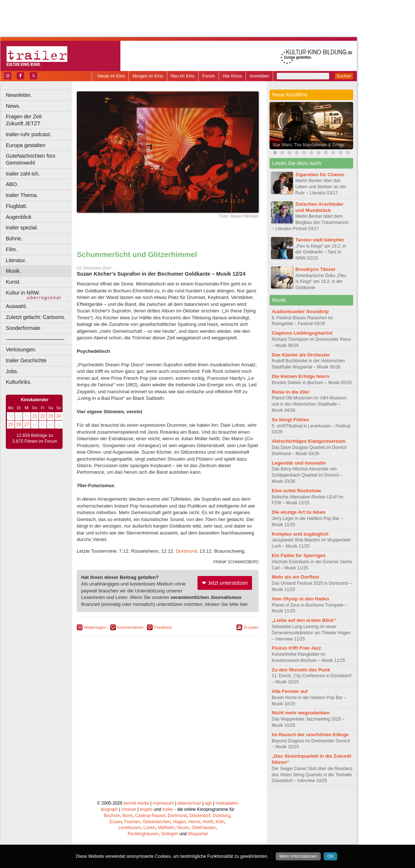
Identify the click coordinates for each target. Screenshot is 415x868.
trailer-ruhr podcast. (29, 134)
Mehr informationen (298, 856)
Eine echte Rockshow (296, 491)
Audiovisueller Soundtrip (300, 311)
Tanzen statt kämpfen (320, 240)
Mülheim (166, 828)
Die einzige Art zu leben (299, 512)
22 (43, 416)
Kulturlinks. (19, 382)
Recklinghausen (143, 834)
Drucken (251, 627)
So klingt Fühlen (290, 420)
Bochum (112, 816)
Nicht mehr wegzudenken (301, 713)
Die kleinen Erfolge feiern (300, 376)
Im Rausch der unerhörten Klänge (310, 735)
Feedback (163, 627)
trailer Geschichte (26, 360)
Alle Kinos (232, 76)
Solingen (170, 834)
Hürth (208, 822)
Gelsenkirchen (157, 822)
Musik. (13, 271)
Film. (11, 249)
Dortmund (186, 551)
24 (59, 416)
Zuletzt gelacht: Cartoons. (36, 317)
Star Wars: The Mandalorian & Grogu (308, 145)
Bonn (128, 816)
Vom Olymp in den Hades (300, 599)
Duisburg (222, 816)
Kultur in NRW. (23, 293)
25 (11, 425)
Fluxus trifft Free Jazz (296, 648)
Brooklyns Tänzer (316, 269)
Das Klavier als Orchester (301, 355)
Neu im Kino (183, 76)
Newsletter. (19, 95)
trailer (168, 809)
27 (27, 425)
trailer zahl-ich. (23, 174)
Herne (194, 822)
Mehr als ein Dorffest (295, 577)
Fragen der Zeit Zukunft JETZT (39, 120)
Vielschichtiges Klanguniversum (309, 441)
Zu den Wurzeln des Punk (301, 670)
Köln (220, 822)
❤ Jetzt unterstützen (225, 583)
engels (146, 809)
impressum (163, 803)
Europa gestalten (26, 145)
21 (35, 416)
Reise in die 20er (291, 392)
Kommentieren (131, 627)
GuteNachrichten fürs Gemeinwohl (31, 159)
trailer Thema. (22, 195)
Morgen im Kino (148, 76)
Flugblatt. (17, 206)
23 (51, 416)
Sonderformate (23, 328)
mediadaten (227, 803)
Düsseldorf (200, 816)
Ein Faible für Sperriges (299, 555)
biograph (109, 809)
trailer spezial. (22, 228)
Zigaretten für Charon (320, 175)
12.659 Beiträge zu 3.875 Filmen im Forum (35, 438)
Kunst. (13, 282)
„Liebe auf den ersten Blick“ (304, 620)
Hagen (179, 822)
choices (129, 809)
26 (19, 425)
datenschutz (189, 803)
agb (208, 803)
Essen (116, 822)
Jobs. (12, 371)
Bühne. (14, 238)
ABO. (12, 184)
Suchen (344, 76)
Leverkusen (130, 828)
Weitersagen (95, 627)
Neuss (183, 828)
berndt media (136, 803)
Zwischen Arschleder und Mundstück (319, 207)
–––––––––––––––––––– (35, 339)
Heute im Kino (111, 76)
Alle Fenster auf (290, 691)
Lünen (149, 828)
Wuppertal (198, 834)
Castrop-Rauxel (150, 816)
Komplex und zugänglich (300, 534)
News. (13, 106)
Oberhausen (204, 828)
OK (330, 856)
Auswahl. (16, 306)
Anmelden (259, 76)
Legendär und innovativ (299, 463)
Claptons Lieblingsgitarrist (302, 333)
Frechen (132, 822)
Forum (209, 76)
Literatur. (16, 260)
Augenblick (19, 217)
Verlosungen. (21, 350)
